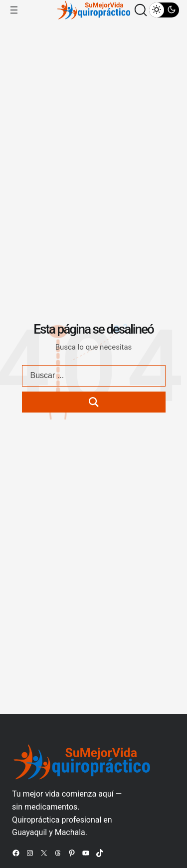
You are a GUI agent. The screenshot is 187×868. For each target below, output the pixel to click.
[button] (141, 10)
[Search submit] (94, 402)
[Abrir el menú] (14, 10)
